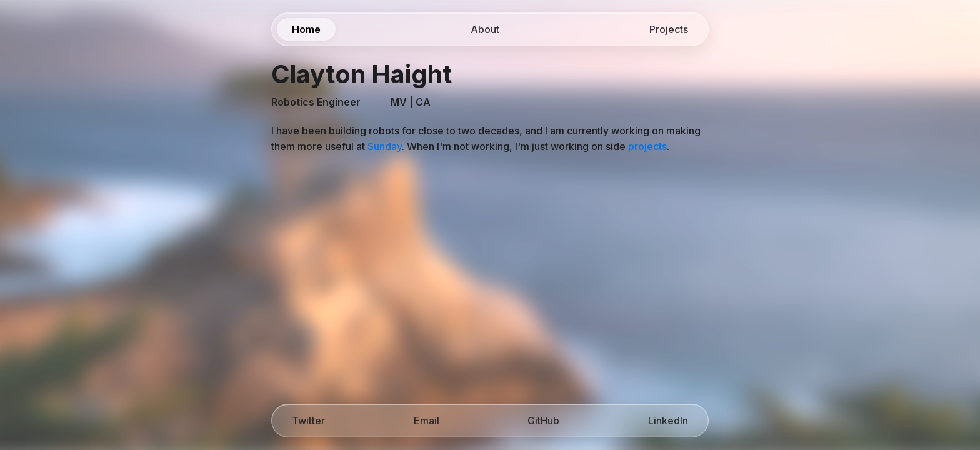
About (485, 29)
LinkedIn (668, 421)
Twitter (308, 421)
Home (306, 29)
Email (427, 421)
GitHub (543, 421)
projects (647, 146)
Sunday (385, 146)
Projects (669, 29)
